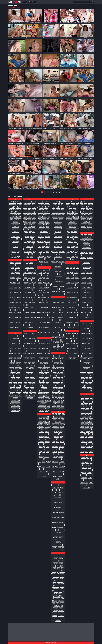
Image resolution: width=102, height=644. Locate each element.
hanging (39, 376)
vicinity (91, 378)
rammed (76, 270)
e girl (26, 333)
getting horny (47, 330)
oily (59, 581)
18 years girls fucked (15, 244)
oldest (54, 603)
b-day (12, 336)
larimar (55, 378)
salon (76, 341)
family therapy (41, 242)
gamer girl (44, 275)
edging (29, 363)
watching (87, 427)
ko (54, 342)
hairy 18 (48, 348)
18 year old (15, 222)
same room (70, 346)
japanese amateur (58, 227)
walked (86, 404)
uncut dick (89, 278)
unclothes (83, 273)
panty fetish (76, 239)
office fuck (61, 571)
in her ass (47, 457)
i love (48, 419)
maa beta (56, 417)
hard (41, 386)
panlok (72, 237)
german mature (41, 312)
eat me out (33, 343)
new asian (56, 537)
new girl (61, 537)
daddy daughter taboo (28, 273)
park (68, 249)
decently (34, 305)
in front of (41, 457)
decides (32, 307)
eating (34, 346)
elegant (27, 388)
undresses (89, 288)
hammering (47, 361)
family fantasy (41, 229)
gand (44, 278)
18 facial (15, 207)
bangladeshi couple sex (15, 403)
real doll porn (76, 300)
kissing (60, 322)
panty (71, 239)
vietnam (90, 383)
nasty (54, 495)
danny (30, 283)
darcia (34, 283)
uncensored (87, 260)
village (83, 391)
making (63, 444)
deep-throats (30, 327)
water (92, 427)
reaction (68, 283)
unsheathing (84, 315)
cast (28, 257)
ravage (72, 278)
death (30, 302)
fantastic (47, 249)
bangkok (20, 383)
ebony (31, 351)
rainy (78, 268)
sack (78, 333)
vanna (83, 338)
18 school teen (13, 214)
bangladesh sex (18, 396)
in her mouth (41, 459)
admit (15, 295)
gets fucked (47, 325)
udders (89, 238)
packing (68, 204)
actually (15, 288)
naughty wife (61, 512)
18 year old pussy (15, 232)
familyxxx (40, 244)
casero (26, 254)
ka (53, 300)
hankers (44, 376)
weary (91, 434)
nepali (63, 520)
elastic (26, 383)
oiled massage (56, 578)
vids (86, 383)
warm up (84, 417)
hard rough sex (41, 408)
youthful (91, 483)
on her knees (61, 613)
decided (27, 307)
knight (54, 335)
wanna (87, 409)
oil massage (62, 573)
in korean (44, 464)
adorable (20, 295)
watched (91, 424)
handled (40, 371)
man (54, 474)
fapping (48, 252)
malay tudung (61, 452)
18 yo (20, 249)
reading (77, 283)
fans (43, 247)
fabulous (40, 202)
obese (62, 556)
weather (82, 437)
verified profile (84, 353)
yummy (89, 485)
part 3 (68, 254)
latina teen (62, 393)
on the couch (61, 616)
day (25, 298)
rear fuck (72, 325)
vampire (87, 336)
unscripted (84, 312)
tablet (81, 204)
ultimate (90, 250)
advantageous (13, 312)
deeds (31, 310)
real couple (72, 295)
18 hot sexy (12, 209)
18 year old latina (15, 229)
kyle (58, 350)
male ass (57, 464)
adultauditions (18, 302)
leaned (54, 406)
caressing (32, 237)
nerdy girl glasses (60, 527)
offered (54, 568)
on (62, 606)
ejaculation (27, 381)
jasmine (62, 286)
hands (49, 371)
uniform (84, 302)
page (77, 204)
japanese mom (62, 262)
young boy (84, 473)
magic (61, 432)
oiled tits (62, 578)
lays (56, 398)
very (81, 358)
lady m (54, 361)
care (34, 232)
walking (90, 404)
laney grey (59, 371)
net (57, 530)
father (46, 264)
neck (62, 515)
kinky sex (58, 317)
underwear (90, 283)
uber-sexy (84, 238)
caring (26, 239)
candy (30, 222)
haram (47, 383)
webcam (90, 442)
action (11, 285)
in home (44, 462)
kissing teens (62, 325)
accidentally (13, 278)
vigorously (89, 388)
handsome (41, 373)
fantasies (47, 247)
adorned (11, 298)
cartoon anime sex (30, 244)
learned (58, 408)
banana (11, 376)
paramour (69, 244)
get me (39, 322)
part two (72, 254)
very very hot (83, 373)
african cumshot (18, 322)
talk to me (83, 217)
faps (42, 254)
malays (61, 454)
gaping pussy (46, 290)
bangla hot (12, 391)
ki (63, 305)
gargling (40, 295)
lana (61, 363)
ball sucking (13, 363)
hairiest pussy (46, 346)
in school (41, 472)
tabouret (89, 207)
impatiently (41, 437)
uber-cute (90, 235)
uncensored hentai (87, 268)
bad (16, 353)
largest (63, 376)
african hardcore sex (15, 325)
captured (26, 229)
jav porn (58, 291)
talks (88, 219)
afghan (13, 320)
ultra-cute (91, 253)
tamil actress (84, 224)
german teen (40, 317)
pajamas (68, 217)
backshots (13, 351)
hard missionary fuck (42, 406)
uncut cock (84, 278)
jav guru (54, 291)
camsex (30, 217)
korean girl (55, 345)
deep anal (27, 312)
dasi (26, 293)
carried (30, 239)
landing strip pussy (60, 368)
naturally (56, 503)
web (86, 437)
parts (77, 257)
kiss (54, 320)
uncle (92, 270)
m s (56, 414)
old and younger (56, 588)
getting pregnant (47, 332)
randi (72, 273)
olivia (55, 606)
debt (34, 302)
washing (87, 422)
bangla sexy (18, 393)
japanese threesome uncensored (58, 284)
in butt (49, 449)
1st (18, 257)
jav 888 (62, 289)
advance (13, 310)
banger (11, 383)
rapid (72, 275)
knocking (54, 340)
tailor (87, 209)
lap (58, 373)
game (48, 273)
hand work (46, 363)
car (35, 229)
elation (30, 383)
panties (76, 237)
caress (34, 234)
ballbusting (18, 363)
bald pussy (19, 358)
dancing (26, 283)
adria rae (20, 298)
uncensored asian (87, 263)
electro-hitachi (32, 386)
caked (34, 202)
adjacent (11, 295)
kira (63, 317)
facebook (40, 207)
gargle (44, 293)
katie (56, 300)
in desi (48, 452)
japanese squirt (58, 277)
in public (42, 469)
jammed (58, 209)
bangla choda (17, 386)
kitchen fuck (60, 327)
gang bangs (41, 280)
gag (44, 270)
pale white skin (74, 232)
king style (59, 315)
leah (62, 401)
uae (82, 235)
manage (56, 479)
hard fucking (48, 401)
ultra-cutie (84, 255)
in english (42, 454)
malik (53, 467)
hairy (44, 348)
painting (69, 214)
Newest (25, 2)
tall (91, 219)
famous (45, 244)
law (63, 396)
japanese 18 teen (58, 222)
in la (48, 464)
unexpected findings (87, 293)
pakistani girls (72, 222)
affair (16, 317)
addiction (20, 290)
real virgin (68, 320)
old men (61, 593)
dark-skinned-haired (27, 290)
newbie (61, 550)
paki (72, 217)
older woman (61, 601)
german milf (48, 312)
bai (14, 356)
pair (73, 214)
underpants (90, 280)
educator (32, 366)
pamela (76, 234)
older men (55, 601)
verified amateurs (87, 346)
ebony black (26, 356)
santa (71, 353)
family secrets (41, 234)
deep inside (26, 317)
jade (59, 204)
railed (77, 265)
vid (82, 381)
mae (61, 429)
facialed (40, 217)
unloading (89, 307)
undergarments (84, 280)
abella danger (18, 263)
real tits (75, 317)
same (77, 343)
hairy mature (47, 353)
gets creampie (41, 325)
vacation (83, 326)
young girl (89, 473)
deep (34, 310)
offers (58, 568)
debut (25, 305)
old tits (61, 596)
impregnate (41, 439)
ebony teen (27, 361)
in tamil (47, 474)
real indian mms (72, 307)
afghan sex (18, 320)
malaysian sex (55, 462)
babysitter (11, 348)
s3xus (69, 333)
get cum (41, 320)
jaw (57, 294)
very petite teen (84, 366)
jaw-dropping (62, 294)
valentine (83, 333)
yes (91, 463)
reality (73, 320)
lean (62, 403)
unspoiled (90, 315)
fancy (49, 244)
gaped (49, 285)
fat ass (43, 259)
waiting (82, 399)
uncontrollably (89, 273)
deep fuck (33, 315)
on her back (61, 611)
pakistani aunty (69, 219)
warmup (91, 419)
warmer (82, 419)
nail (60, 485)
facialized (45, 217)
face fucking (41, 204)
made (63, 419)
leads (59, 401)
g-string (40, 270)
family (47, 227)
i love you (40, 422)
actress (11, 288)
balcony (11, 358)
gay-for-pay (44, 298)
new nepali (58, 542)
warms (86, 419)
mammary (55, 472)
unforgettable (84, 300)
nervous (54, 530)
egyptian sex (27, 376)
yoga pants (85, 468)
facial (47, 212)
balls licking (13, 373)
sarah (68, 356)
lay (53, 398)
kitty (54, 332)
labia (58, 356)
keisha (62, 302)
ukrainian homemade (87, 248)
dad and (31, 263)
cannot (26, 224)
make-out (62, 442)
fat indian (46, 262)
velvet (90, 338)
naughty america (58, 507)
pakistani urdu (69, 229)
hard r (49, 406)
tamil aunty (87, 229)
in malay (43, 467)
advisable (12, 317)
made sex (62, 424)
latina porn (61, 388)
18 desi (11, 207)
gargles (48, 293)
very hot (82, 361)
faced (44, 207)
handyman (47, 373)
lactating (55, 358)
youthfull (84, 485)
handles (44, 371)
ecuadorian (33, 361)
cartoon (33, 242)
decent (29, 305)
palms (68, 234)
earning (26, 338)
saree (72, 356)
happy (41, 381)
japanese (61, 219)
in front (47, 454)
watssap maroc (85, 429)
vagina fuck (87, 328)
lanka (63, 371)
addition (11, 293)
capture (33, 227)
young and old (84, 470)
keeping (54, 302)
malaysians (62, 462)
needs (54, 520)
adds (20, 293)
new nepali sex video (58, 545)
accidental (18, 273)
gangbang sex (47, 283)
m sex (60, 414)
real (77, 285)
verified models (87, 351)
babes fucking (15, 338)
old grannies (55, 591)
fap (44, 252)
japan (57, 212)
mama (56, 469)
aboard (13, 268)
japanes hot (56, 219)
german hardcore (44, 307)
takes (82, 214)
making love (62, 447)
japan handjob (62, 214)
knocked (58, 337)
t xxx (88, 202)
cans (30, 224)
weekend (91, 452)
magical (61, 434)
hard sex (48, 408)
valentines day (89, 333)
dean (34, 300)
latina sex (62, 391)
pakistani (76, 217)
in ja (40, 464)
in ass (47, 447)
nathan (58, 495)
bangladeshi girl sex (15, 406)
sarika (70, 358)
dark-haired (27, 288)
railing (67, 268)
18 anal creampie (12, 204)
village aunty (89, 391)
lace (61, 356)
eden (26, 363)
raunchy (68, 278)
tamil (89, 222)
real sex (76, 315)
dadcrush (25, 270)
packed (77, 202)
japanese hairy (58, 249)
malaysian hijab (58, 459)
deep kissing (33, 317)
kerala (54, 305)
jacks (62, 202)
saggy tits (73, 338)
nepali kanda (55, 522)
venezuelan (90, 341)
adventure (19, 312)
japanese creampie (58, 237)
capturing (31, 229)
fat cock (47, 259)
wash (82, 422)
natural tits (62, 500)
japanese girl (58, 244)
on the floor (55, 618)
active (15, 285)
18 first (20, 207)
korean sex (61, 345)
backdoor (20, 348)
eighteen (27, 378)
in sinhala (46, 472)
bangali (18, 378)
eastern (34, 341)
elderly (26, 386)
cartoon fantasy (30, 247)
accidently (18, 278)
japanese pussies (58, 269)
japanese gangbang (58, 242)
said (77, 338)
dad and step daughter (30, 265)
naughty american (58, 510)
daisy (28, 275)
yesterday (85, 465)
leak (54, 403)
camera (27, 212)
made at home (58, 422)
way (90, 429)
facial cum (40, 214)
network (56, 532)
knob (58, 335)
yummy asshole (87, 488)
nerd (63, 525)
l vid (55, 356)
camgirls (30, 214)
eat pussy (26, 346)
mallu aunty (62, 467)
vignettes (84, 388)
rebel (70, 327)
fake (48, 219)
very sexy (90, 366)
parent (68, 247)
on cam (61, 608)
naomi (58, 493)
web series (91, 437)
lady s (58, 361)
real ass (76, 288)
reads (68, 285)
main (59, 439)
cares (30, 234)
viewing (86, 386)
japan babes (62, 212)
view (82, 386)
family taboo (47, 237)
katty (60, 300)
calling (26, 207)
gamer (39, 275)
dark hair (31, 285)
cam (33, 207)
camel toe (34, 209)
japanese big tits (58, 229)
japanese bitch (58, 232)
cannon (34, 222)
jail (62, 204)
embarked (27, 396)
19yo (15, 257)
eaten (30, 346)
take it (91, 209)
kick (57, 307)
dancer (34, 280)
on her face (55, 613)
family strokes (41, 237)
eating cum (26, 348)
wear (92, 432)
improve (41, 447)
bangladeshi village (15, 411)
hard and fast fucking (44, 391)
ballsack (18, 373)
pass (77, 259)
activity (19, 285)
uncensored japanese (85, 270)
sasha (74, 358)
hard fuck (47, 398)
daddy (35, 270)
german (40, 305)
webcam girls (84, 444)
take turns (90, 212)
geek (48, 298)
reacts (72, 283)
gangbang (40, 283)
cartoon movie (27, 249)
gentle (48, 300)
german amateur (46, 305)
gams (40, 278)
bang (15, 376)
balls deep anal (18, 368)
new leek (61, 540)
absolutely (18, 270)
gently (47, 302)
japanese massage (58, 257)
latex (62, 383)
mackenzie (55, 419)
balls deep (12, 368)
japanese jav (58, 254)
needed (62, 517)
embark (34, 393)
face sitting (47, 204)
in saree (46, 469)
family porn (47, 229)
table (91, 202)
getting (40, 327)
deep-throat (26, 325)
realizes (68, 322)
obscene (56, 558)
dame (25, 278)
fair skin (44, 219)
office (62, 568)
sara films (76, 353)
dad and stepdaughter (30, 268)
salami (69, 341)
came (29, 209)
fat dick (41, 262)
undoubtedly (89, 285)
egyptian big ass (30, 373)
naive (62, 488)
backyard (12, 353)
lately (55, 381)
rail (73, 265)
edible (34, 363)
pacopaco (73, 204)
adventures (13, 315)
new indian (56, 540)
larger (59, 376)
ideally (39, 427)
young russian (90, 475)
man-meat (60, 477)
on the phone (61, 618)
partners (73, 257)
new (63, 535)
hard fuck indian (41, 401)
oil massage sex (56, 576)
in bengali (44, 449)
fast (45, 257)
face (44, 202)
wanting (83, 414)
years (90, 460)
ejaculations (33, 381)
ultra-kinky (89, 255)
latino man (54, 396)
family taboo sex (44, 239)
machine (61, 417)
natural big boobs (58, 498)
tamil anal (90, 224)
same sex (75, 346)
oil (58, 573)
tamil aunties (89, 227)
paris (77, 247)
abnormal (18, 265)
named (62, 490)
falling (45, 224)
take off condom (84, 212)
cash (34, 254)
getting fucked (46, 327)
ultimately (82, 253)
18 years (19, 239)
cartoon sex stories (28, 252)
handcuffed (41, 366)
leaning (58, 406)
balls (18, 366)
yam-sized (83, 458)
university (84, 307)
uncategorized (90, 258)
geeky (40, 300)
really (72, 322)
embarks (32, 396)
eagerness (26, 336)
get (49, 317)
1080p (12, 202)
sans (68, 353)
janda (62, 209)
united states (90, 305)
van (91, 336)
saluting (73, 343)
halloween (41, 358)
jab (54, 202)
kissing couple (55, 325)
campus (34, 214)
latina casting (62, 386)
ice (42, 424)
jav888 (63, 291)
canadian (34, 219)
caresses (27, 237)
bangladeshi (15, 398)
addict (10, 290)
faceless (46, 209)
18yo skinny (13, 254)
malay (61, 449)
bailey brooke (19, 356)
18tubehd (14, 252)
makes (58, 444)
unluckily (84, 310)
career (26, 234)
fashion (46, 254)
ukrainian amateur (89, 240)
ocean (54, 566)
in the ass (44, 477)
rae (68, 265)
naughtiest (56, 505)
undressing (84, 290)
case (34, 252)
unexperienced (84, 298)
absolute (13, 270)
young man (83, 475)
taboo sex (84, 207)
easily (25, 341)
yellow (87, 463)
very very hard (90, 371)
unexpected (90, 290)
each (29, 333)
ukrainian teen (84, 250)
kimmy (55, 310)
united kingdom (83, 305)
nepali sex (54, 525)
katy (63, 300)
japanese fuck (58, 239)
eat (29, 343)
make (57, 442)
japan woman (61, 217)
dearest (26, 302)
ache (19, 280)
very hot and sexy (89, 361)
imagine (41, 429)
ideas (43, 427)
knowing (59, 340)
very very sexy (90, 373)
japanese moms (58, 264)
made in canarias (55, 424)
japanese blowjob (58, 234)
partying (72, 259)
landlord (53, 371)
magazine (56, 432)
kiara (53, 307)
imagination (48, 427)
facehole (41, 209)
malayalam (56, 454)
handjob (40, 368)
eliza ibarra (26, 393)
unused (87, 317)
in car (40, 452)
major (54, 442)
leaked (58, 403)
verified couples (87, 348)
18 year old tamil (15, 234)
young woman (87, 480)
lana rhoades (56, 366)
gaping (41, 290)
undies (83, 285)
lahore (62, 361)
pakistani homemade (72, 224)
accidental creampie (15, 275)
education (27, 366)
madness (62, 427)
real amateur (70, 288)
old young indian (56, 598)
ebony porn (32, 358)
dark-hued (33, 288)
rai (71, 265)
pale (69, 232)
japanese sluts (62, 274)
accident (13, 273)
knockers (63, 337)
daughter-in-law (32, 295)
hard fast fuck (41, 398)
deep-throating (33, 325)
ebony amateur (27, 353)
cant (34, 224)
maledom (62, 464)
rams (68, 273)
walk (82, 404)
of (57, 566)
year (86, 460)
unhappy (90, 300)
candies (25, 222)
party (68, 259)
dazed (26, 300)
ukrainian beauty (87, 243)
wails (87, 397)
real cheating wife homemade (72, 293)
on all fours (56, 608)
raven (73, 280)
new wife (56, 550)
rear (67, 325)
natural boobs (55, 500)
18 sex (19, 214)
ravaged (77, 278)
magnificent (56, 437)
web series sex (84, 442)
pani (68, 237)
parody (76, 249)
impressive (47, 444)
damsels (25, 280)
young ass (90, 470)
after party (12, 327)
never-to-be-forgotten (56, 535)
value (83, 336)
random (76, 273)
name (58, 490)
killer (63, 307)
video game (90, 381)
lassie (59, 378)
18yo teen (19, 254)
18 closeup (20, 204)
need (58, 517)
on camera (55, 611)
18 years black (15, 242)
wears (87, 434)
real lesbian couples (72, 310)
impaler (47, 432)
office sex (54, 573)
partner (68, 257)
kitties (63, 330)
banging (15, 383)
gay (39, 298)
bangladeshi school (15, 408)
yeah (83, 460)
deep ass (32, 312)
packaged (72, 202)
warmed (89, 417)
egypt (27, 368)
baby (18, 343)
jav (59, 289)
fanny (40, 247)
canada (29, 219)
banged (18, 381)
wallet (86, 407)
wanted (90, 412)
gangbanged (40, 285)
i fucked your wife (45, 417)
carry (34, 239)
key (57, 305)
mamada (60, 469)
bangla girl (18, 388)
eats (28, 351)
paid (69, 207)
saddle (72, 336)
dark (27, 285)
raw (77, 280)
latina (56, 386)
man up (55, 477)
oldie (57, 603)
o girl (54, 556)
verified (89, 343)
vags (91, 331)
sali (73, 341)
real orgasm (69, 312)
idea (45, 424)
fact (49, 217)
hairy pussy (41, 356)
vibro (87, 378)
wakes (91, 402)
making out (56, 449)
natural (62, 495)
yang (91, 458)
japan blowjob (55, 214)
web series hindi (87, 439)
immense (46, 429)
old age (55, 583)
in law (39, 467)
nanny (54, 493)
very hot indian (87, 363)
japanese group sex (58, 247)
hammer (47, 358)
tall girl (85, 222)
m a (53, 414)
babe (15, 336)
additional (16, 293)
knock (53, 337)
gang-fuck (47, 280)
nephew (59, 525)
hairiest (40, 346)
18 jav (13, 212)
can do (25, 219)
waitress (87, 399)
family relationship (44, 232)
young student (84, 478)
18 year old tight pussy (15, 237)
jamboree (61, 207)
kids (60, 307)
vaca (87, 323)
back (15, 348)
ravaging (69, 280)
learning (62, 408)
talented (90, 214)
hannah (49, 376)
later (58, 381)
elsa (30, 393)
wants (87, 414)
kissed (62, 320)
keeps (58, 302)
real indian (76, 305)
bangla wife (12, 396)
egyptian (31, 368)
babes (19, 336)
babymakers (18, 346)
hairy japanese (41, 353)
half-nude (47, 356)
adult (12, 300)
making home (55, 447)
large (62, 373)
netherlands (62, 530)
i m (45, 422)
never (60, 532)
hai (48, 341)
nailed (63, 485)
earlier (31, 336)
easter (29, 341)
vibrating (90, 376)
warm (91, 414)
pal (74, 229)
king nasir (54, 315)
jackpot (58, 202)
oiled (62, 576)
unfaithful (90, 298)
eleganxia (32, 388)
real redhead (70, 315)
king (57, 312)
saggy (68, 338)
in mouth (48, 467)
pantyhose (70, 242)
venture (84, 343)
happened (41, 378)
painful (74, 209)
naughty (61, 505)
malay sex (55, 452)
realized (77, 320)
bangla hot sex (18, 391)
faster (49, 257)
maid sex (54, 439)
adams (20, 288)
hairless (40, 348)
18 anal (19, 202)
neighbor (58, 520)
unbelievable (83, 258)
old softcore (56, 596)
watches (82, 427)
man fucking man (60, 474)
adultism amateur (13, 307)
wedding (89, 449)
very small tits (83, 371)
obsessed (61, 561)
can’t (29, 227)
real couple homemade (72, 298)
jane (53, 212)
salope (68, 343)
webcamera (90, 444)
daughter (26, 295)
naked (54, 490)
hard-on (47, 411)
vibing (86, 376)
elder (34, 383)
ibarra (39, 424)
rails (71, 268)
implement (47, 437)
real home (74, 302)
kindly (54, 312)
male (53, 464)
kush (62, 347)
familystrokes (47, 242)
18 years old (15, 247)
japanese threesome (58, 282)
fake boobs (42, 222)
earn (34, 336)
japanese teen (58, 279)
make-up (54, 444)
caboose (26, 202)
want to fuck (84, 412)
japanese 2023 (58, 224)
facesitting (42, 212)
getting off (40, 332)
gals (44, 273)
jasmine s (55, 289)
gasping (48, 295)
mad (59, 419)
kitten (59, 330)
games (49, 275)
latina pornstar (55, 391)
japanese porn (58, 267)
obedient (58, 556)
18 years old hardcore (14, 249)
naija (56, 485)
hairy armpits (41, 351)
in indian (48, 462)
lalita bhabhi (56, 363)
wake (82, 402)
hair (39, 343)
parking (72, 249)
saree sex (76, 356)
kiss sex (58, 320)
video (85, 381)
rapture (76, 275)
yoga (89, 465)
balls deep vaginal (15, 371)
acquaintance (13, 283)
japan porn (55, 217)
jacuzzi (55, 204)
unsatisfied (89, 310)
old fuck (62, 588)
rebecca (76, 325)
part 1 (72, 252)
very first (86, 358)
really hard (77, 322)
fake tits (47, 222)
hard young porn (12, 8)
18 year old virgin (13, 239)
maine (62, 439)
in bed (39, 449)
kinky (54, 317)
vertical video (89, 356)
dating (33, 293)
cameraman (32, 212)
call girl (29, 204)
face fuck (48, 202)
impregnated (47, 439)
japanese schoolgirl (58, 272)
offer (63, 566)
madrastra (56, 429)
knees (62, 332)
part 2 (76, 252)
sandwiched (74, 348)
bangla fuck (13, 388)
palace (77, 229)
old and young (60, 583)
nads (53, 485)
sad (68, 336)
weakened (83, 432)
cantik (26, 227)
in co (44, 452)
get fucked (46, 320)
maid (61, 437)
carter (29, 242)
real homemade (70, 305)
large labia (54, 376)
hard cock (41, 396)
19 (12, 257)
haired (48, 343)
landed (54, 368)
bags (11, 356)
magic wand (56, 434)
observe (61, 558)
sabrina (74, 333)
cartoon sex (33, 249)
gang (48, 278)
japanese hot (62, 252)
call (25, 204)
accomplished (14, 280)
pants (67, 239)
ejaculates (32, 378)
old (62, 581)
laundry (59, 396)
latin (53, 386)
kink (63, 315)
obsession (56, 563)
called (33, 204)
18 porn (17, 212)
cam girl (25, 209)
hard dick (47, 396)
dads (35, 273)
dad (27, 263)
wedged (82, 452)
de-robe (30, 300)
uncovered (85, 275)
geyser (44, 335)
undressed (84, 288)
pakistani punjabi (72, 227)
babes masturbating (15, 341)
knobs (62, 335)
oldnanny (62, 603)
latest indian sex (56, 383)
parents (73, 247)
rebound (74, 327)
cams (26, 217)
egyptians (33, 376)
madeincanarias (56, 427)
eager (33, 333)
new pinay (55, 547)
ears (34, 338)
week (86, 452)
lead (63, 398)
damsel (33, 278)
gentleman (42, 302)
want (91, 409)
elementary (28, 391)
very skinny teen (87, 368)
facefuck (48, 207)
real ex (70, 302)
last (62, 378)
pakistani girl (76, 219)
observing (55, 561)
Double (18, 8)
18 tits (19, 217)
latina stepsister (55, 393)
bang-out (13, 378)
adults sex (20, 307)
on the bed (55, 616)
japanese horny (55, 252)
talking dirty (83, 219)
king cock (62, 312)
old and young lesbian (58, 586)
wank (90, 407)
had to (45, 341)
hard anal (46, 386)
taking (86, 214)
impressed (47, 442)
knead (58, 332)
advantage (18, 310)
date (29, 293)
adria (15, 298)
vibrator (83, 378)
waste (82, 424)
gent (44, 300)
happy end (46, 381)
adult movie (17, 300)
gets (49, 322)
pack (67, 202)
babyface (12, 346)
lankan (55, 373)
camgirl (25, 214)
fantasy (40, 252)
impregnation (41, 442)
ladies (59, 358)
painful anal (70, 212)
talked (87, 217)
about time (18, 268)
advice (18, 315)
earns (30, 338)
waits (91, 399)
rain (74, 268)
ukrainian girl (87, 245)
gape (45, 285)
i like (44, 419)
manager (61, 479)
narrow (62, 493)
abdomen (12, 263)
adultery (19, 305)
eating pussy (33, 348)
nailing (55, 488)
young (90, 468)
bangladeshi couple (15, 401)
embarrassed (30, 398)
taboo (85, 204)
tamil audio (83, 227)
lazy (59, 398)
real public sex (75, 312)
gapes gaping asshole (44, 288)
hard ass (41, 393)
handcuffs (47, 366)
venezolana (84, 341)
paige (72, 207)
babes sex (14, 343)
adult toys (12, 302)
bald (15, 358)
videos (83, 383)
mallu (57, 467)
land (61, 366)
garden (40, 293)
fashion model (40, 257)
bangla (12, 386)
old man (56, 593)
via (82, 376)
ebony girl (27, 358)
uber (85, 235)
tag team (83, 209)
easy (25, 343)
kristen (58, 347)
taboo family (90, 204)
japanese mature (58, 259)
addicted (15, 290)
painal (70, 209)
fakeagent (40, 224)
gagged (48, 270)
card (30, 232)
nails (58, 488)
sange (76, 351)
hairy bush (47, 351)
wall (83, 407)
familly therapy (42, 227)
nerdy (54, 527)
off (60, 566)
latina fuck (55, 388)
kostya (54, 347)
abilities (13, 265)
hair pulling (43, 343)
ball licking (17, 361)
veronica (90, 353)
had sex (40, 341)
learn (54, 408)
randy (68, 275)
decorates (26, 310)
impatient (46, 434)
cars (25, 242)
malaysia (55, 457)
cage (30, 202)
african (12, 322)
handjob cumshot (46, 368)
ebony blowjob (33, 356)
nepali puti (61, 522)
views (91, 386)
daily (25, 275)
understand (84, 283)
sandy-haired (70, 351)
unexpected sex (87, 295)
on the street (58, 621)
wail (83, 397)
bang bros (19, 376)
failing (40, 219)
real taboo (70, 317)
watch (86, 424)
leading (55, 401)
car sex (26, 232)
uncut (89, 275)
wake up (86, 402)
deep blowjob (27, 315)
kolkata (57, 342)
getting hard (41, 330)
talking (91, 217)
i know (40, 419)
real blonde (72, 290)
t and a (84, 202)
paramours (75, 244)
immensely (42, 432)
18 (15, 202)
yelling (83, 463)
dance (30, 280)
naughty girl (55, 512)
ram (72, 270)
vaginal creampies (85, 331)
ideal (49, 424)
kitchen (55, 327)
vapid (87, 338)
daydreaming (29, 298)
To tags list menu (32, 2)
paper (75, 242)
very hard (91, 358)
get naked (44, 322)
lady (63, 358)
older (62, 598)
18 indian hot (18, 209)
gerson (46, 317)
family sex (47, 234)
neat (58, 515)
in (44, 447)
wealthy (88, 432)
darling (34, 290)
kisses (56, 322)
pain (76, 207)
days (34, 298)
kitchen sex (54, 330)
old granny (61, 591)
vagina (91, 326)
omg (59, 606)
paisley (76, 214)
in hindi (39, 462)
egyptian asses (30, 371)
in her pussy (47, 459)
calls (30, 207)
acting (19, 283)
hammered (41, 361)
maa (63, 414)
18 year (12, 219)
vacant (90, 323)
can (34, 217)
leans (63, 406)
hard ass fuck (46, 393)
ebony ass (33, 353)
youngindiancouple (84, 483)
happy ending (42, 383)
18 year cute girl (18, 219)
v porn (83, 323)
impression (41, 444)
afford (20, 317)
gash (44, 295)
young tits (90, 478)
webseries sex (89, 447)
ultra (87, 253)
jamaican (55, 207)
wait (90, 397)
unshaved (89, 312)
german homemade (44, 310)
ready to (73, 285)
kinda (62, 310)
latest (62, 381)
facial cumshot (47, 214)
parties (77, 254)
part (68, 252)
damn (29, 278)
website (84, 449)
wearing (83, 434)
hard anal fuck (44, 388)
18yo (18, 252)
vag (87, 326)
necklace (54, 517)
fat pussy (42, 264)
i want (48, 422)
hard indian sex (44, 403)
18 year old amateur (15, 224)
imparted (41, 434)
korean (62, 342)
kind (58, 310)
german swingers (44, 315)
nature (61, 503)
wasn (91, 422)
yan (88, 458)
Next (60, 192)
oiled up (55, 581)
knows (63, 340)
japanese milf (55, 262)
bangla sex (12, 393)
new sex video (61, 547)
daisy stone (33, 275)
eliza (33, 391)
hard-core (42, 411)
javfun (53, 294)
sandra (69, 348)
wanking (83, 409)
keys (61, 305)
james (54, 209)
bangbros (13, 381)
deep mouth (30, 320)
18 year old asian (15, 227)
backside (18, 351)
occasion (61, 563)
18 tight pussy (13, 217)
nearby (55, 515)
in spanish (42, 474)
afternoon (15, 330)
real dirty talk (69, 300)
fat (39, 259)
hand (41, 363)
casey (30, 254)
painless (75, 212)
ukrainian (82, 240)
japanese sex (55, 274)
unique (89, 302)
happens (47, 378)
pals (72, 234)
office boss (55, 571)
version (83, 356)
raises (68, 270)
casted (31, 257)
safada (76, 336)
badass (20, 353)
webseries (83, 447)
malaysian (61, 457)
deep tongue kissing (30, 322)
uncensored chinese (87, 265)
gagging (40, 273)
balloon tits (14, 366)
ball (13, 361)
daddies (30, 270)
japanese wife (56, 286)
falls (49, 224)
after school (18, 327)
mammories (61, 472)
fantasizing (41, 249)
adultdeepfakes (13, 305)
